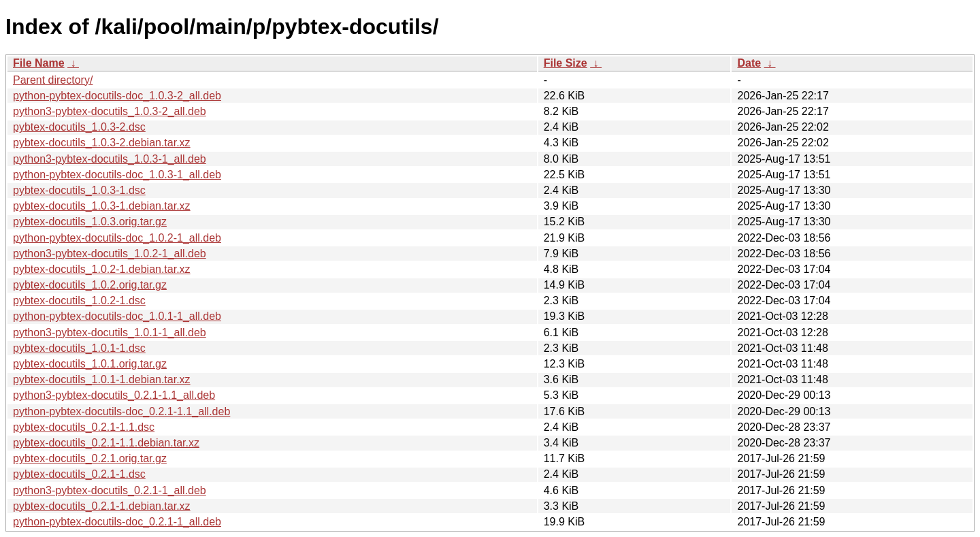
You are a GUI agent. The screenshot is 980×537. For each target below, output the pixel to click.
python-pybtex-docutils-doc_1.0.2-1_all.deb (117, 238)
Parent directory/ (53, 80)
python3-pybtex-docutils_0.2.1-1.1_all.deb (114, 395)
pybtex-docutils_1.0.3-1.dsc (79, 190)
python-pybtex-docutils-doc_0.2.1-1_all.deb (117, 522)
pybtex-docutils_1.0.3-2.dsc (79, 127)
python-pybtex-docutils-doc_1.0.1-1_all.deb (117, 316)
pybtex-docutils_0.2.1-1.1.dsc (84, 427)
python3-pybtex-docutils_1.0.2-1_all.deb (110, 254)
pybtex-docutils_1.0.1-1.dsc (79, 348)
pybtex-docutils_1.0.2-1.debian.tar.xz (102, 269)
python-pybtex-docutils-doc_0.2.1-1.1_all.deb (121, 411)
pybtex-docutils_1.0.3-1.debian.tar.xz (102, 206)
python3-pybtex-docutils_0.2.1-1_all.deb (110, 490)
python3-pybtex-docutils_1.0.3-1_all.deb (110, 159)
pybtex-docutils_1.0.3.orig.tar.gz (90, 222)
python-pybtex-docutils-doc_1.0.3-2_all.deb (117, 96)
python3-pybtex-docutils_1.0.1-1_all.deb (110, 332)
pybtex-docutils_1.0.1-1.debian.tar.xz (102, 379)
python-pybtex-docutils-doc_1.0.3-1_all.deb (117, 175)
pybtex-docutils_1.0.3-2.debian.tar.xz (102, 143)
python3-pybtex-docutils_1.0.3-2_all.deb (110, 111)
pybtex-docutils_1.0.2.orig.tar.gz (90, 285)
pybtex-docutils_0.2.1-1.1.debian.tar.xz (106, 443)
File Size (566, 63)
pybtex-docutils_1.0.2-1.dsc (79, 300)
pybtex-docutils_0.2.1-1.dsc (79, 474)
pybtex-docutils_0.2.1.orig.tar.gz (90, 458)
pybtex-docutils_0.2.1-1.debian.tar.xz (102, 506)
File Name (39, 63)
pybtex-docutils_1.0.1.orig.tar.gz (90, 364)
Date (749, 63)
